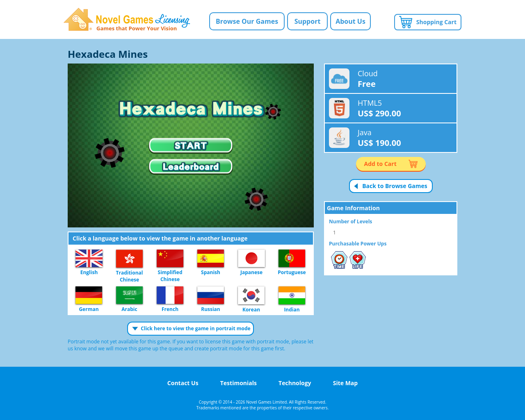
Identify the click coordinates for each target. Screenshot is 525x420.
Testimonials (239, 383)
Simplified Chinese (170, 259)
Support (308, 21)
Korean (251, 296)
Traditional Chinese (129, 259)
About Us (350, 21)
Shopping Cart (436, 22)
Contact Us (183, 383)
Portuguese (292, 259)
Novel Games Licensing (127, 19)
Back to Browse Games (395, 186)
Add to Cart (380, 164)
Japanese (251, 259)
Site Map (345, 383)
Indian (292, 296)
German (89, 296)
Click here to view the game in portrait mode (195, 328)
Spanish (211, 259)
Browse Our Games (247, 21)
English (89, 259)
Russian (211, 296)
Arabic (129, 296)
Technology (295, 383)
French (170, 296)
